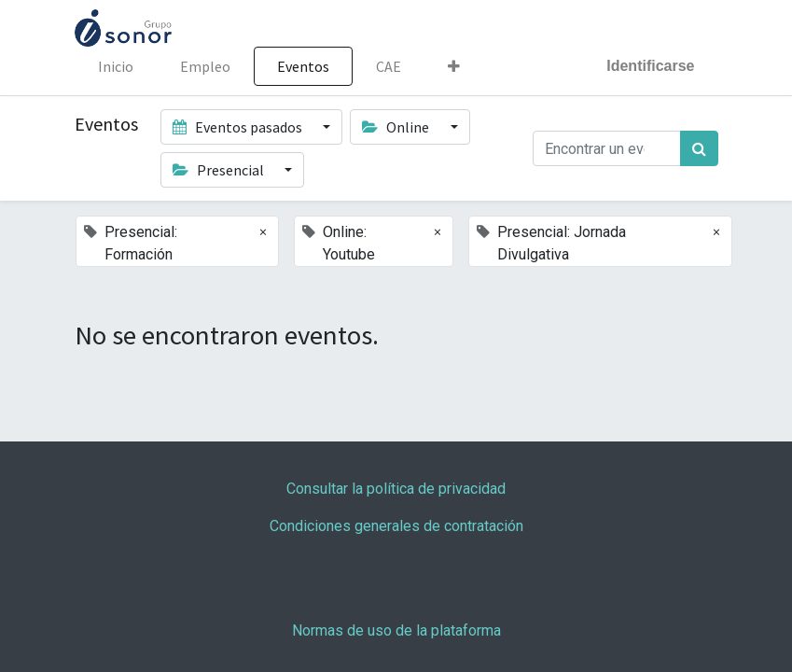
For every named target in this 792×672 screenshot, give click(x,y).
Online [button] (397, 127)
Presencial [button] (220, 170)
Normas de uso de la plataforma (396, 630)
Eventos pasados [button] (239, 127)
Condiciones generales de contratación (396, 526)
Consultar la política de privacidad (396, 489)
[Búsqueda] (699, 148)
